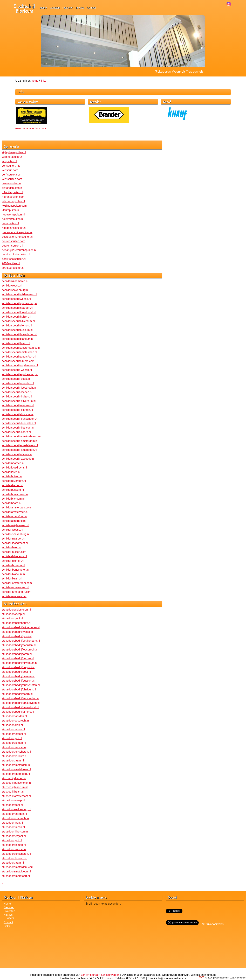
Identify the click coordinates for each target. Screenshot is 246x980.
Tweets (10, 918)
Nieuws (80, 8)
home (35, 81)
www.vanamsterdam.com (31, 128)
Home (43, 8)
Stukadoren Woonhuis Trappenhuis (179, 71)
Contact (92, 8)
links (43, 81)
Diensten (55, 8)
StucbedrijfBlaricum (24, 8)
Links (7, 926)
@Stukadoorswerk (213, 924)
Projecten (68, 8)
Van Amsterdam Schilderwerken (100, 975)
